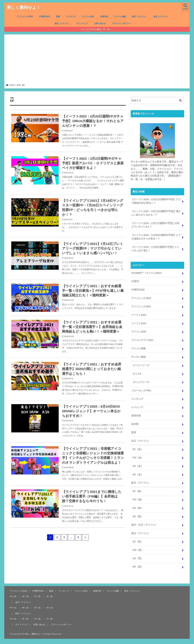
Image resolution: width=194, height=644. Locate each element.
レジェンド (137, 407)
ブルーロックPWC (141, 390)
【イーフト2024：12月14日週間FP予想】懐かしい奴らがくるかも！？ (156, 213)
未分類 (135, 424)
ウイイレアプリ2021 (142, 340)
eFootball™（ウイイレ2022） (147, 273)
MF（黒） (138, 567)
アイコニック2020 (25, 17)
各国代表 (104, 17)
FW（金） (138, 458)
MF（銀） (138, 516)
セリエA (137, 374)
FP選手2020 (44, 17)
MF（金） (138, 474)
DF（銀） (138, 491)
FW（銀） (138, 500)
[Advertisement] (97, 60)
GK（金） (138, 466)
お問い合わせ (100, 23)
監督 (58, 17)
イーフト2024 (139, 323)
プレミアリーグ (141, 382)
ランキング (71, 17)
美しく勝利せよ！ (24, 7)
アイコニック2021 (141, 307)
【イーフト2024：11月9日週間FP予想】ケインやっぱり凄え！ (155, 249)
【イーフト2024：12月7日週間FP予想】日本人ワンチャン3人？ (155, 225)
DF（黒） (138, 542)
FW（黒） (138, 550)
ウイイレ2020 (88, 17)
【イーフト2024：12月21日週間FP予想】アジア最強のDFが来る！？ (156, 201)
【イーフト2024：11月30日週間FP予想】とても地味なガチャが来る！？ (156, 237)
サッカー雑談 (139, 357)
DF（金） (138, 449)
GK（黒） (138, 558)
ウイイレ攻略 (120, 17)
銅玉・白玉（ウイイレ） (144, 525)
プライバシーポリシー (121, 23)
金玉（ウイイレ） (161, 17)
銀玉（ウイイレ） (62, 23)
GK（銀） (138, 508)
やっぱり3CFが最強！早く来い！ (98, 29)
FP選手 (135, 281)
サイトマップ (82, 23)
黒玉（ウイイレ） (140, 17)
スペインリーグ (141, 365)
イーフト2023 (139, 315)
